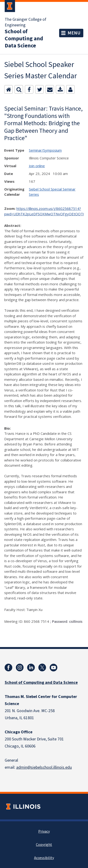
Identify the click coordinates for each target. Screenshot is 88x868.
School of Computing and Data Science (24, 39)
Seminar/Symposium (45, 150)
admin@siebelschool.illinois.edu (44, 767)
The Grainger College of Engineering (25, 22)
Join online (37, 166)
